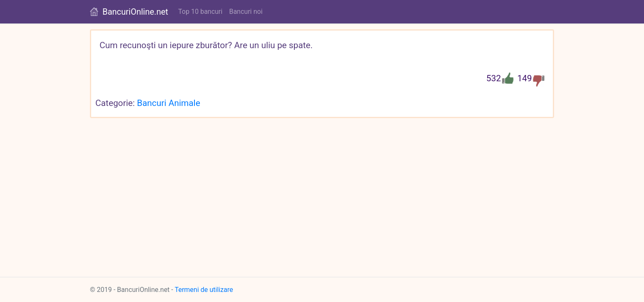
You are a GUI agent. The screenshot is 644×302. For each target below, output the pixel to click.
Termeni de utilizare (204, 290)
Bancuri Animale (169, 103)
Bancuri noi (246, 12)
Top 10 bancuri (200, 12)
